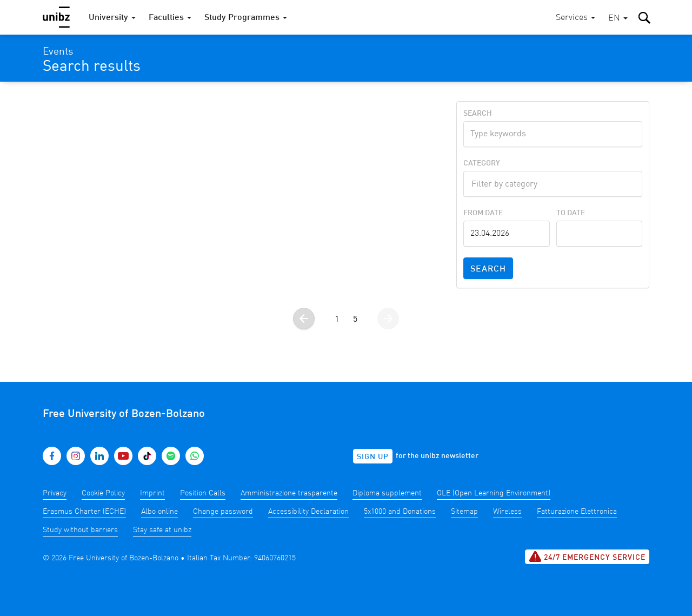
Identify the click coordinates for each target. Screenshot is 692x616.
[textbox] (553, 183)
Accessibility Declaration (308, 512)
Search (478, 114)
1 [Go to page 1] (337, 320)
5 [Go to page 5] (355, 320)
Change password (223, 512)
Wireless (507, 512)
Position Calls (203, 493)
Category (482, 163)
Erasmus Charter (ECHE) (84, 512)
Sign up (373, 457)
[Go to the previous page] (304, 319)
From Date (483, 213)
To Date (571, 213)
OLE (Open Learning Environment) (494, 493)
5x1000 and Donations (400, 512)
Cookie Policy (103, 493)
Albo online (159, 512)
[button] (618, 19)
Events (58, 52)
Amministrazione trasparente (289, 493)
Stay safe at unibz (162, 530)
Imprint (152, 493)
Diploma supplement (387, 493)
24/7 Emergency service (587, 557)
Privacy (55, 493)
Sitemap (464, 512)
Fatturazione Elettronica (577, 512)
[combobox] (553, 184)
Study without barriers (80, 530)
